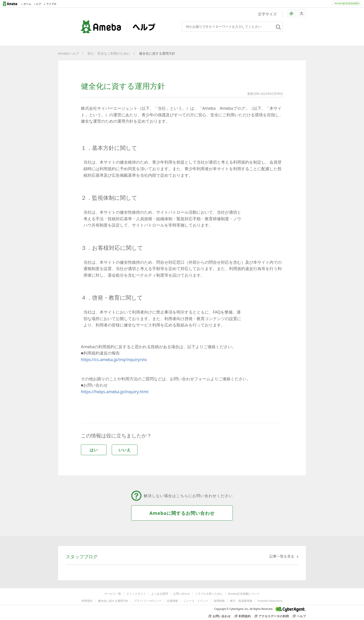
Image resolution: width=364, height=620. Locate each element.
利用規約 (87, 601)
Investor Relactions (270, 601)
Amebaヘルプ (69, 53)
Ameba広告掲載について (244, 594)
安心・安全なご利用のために (109, 53)
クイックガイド (136, 594)
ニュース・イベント (196, 601)
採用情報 (219, 601)
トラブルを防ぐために (209, 594)
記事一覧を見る (282, 556)
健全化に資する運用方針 (113, 601)
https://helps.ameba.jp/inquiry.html (115, 392)
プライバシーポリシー (148, 601)
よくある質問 (160, 594)
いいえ (125, 450)
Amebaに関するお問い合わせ (182, 513)
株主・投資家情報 (241, 601)
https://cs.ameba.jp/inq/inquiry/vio (114, 360)
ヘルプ (299, 616)
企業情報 (172, 601)
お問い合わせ (181, 594)
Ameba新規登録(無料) (347, 3)
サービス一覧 (113, 594)
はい (94, 450)
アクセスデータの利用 (272, 616)
